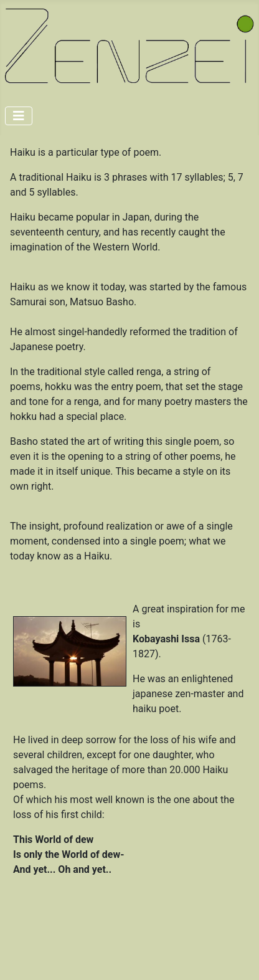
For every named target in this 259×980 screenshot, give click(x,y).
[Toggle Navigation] (19, 116)
